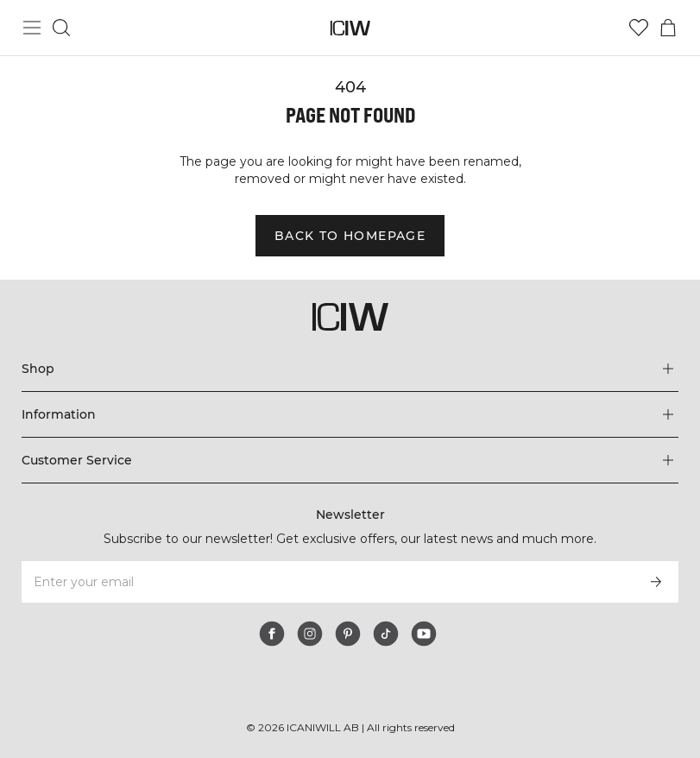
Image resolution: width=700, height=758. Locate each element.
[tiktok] (386, 634)
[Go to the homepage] (350, 28)
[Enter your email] (327, 582)
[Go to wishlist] (639, 28)
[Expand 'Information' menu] (350, 414)
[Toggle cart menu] (668, 28)
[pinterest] (348, 634)
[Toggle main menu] (32, 28)
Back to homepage (350, 236)
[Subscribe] (656, 582)
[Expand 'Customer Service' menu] (350, 460)
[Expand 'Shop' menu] (350, 369)
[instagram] (310, 634)
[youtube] (424, 634)
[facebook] (272, 634)
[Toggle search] (61, 28)
